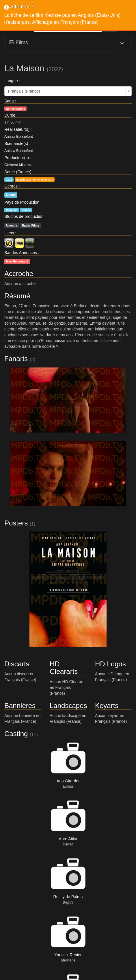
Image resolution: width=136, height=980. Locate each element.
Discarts (17, 664)
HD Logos (110, 664)
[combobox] (68, 91)
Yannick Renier (68, 955)
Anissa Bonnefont (19, 137)
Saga (9, 101)
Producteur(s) (17, 158)
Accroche (19, 274)
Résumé (17, 296)
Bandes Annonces (21, 253)
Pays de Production (22, 202)
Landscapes (68, 706)
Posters (16, 523)
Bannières (20, 706)
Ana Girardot (68, 781)
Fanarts (16, 359)
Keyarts (107, 706)
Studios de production (24, 216)
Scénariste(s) (16, 144)
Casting (16, 734)
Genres (11, 186)
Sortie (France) (18, 172)
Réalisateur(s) (17, 129)
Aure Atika (68, 839)
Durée (10, 115)
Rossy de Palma (68, 897)
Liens (9, 233)
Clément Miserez (18, 165)
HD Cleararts (64, 668)
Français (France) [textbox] (24, 91)
